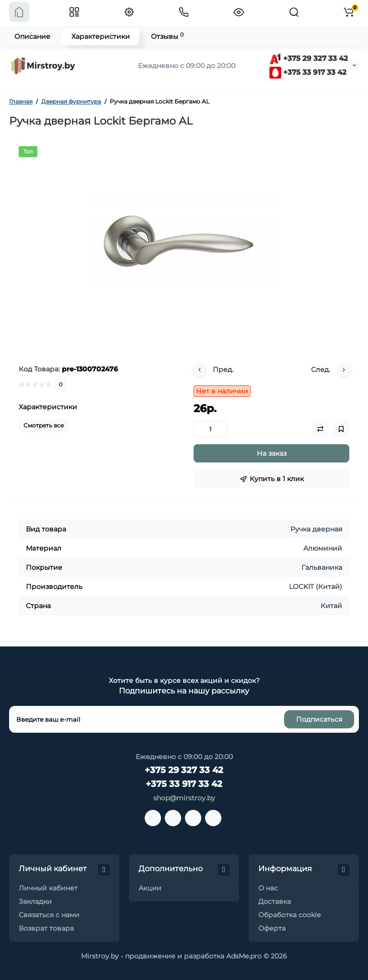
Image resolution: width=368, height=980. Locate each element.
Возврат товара (46, 928)
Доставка (275, 901)
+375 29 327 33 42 (309, 58)
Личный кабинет (48, 888)
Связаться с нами (49, 915)
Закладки (35, 901)
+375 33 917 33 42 (308, 72)
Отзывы (167, 36)
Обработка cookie (289, 915)
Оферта (272, 928)
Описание (32, 36)
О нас (268, 888)
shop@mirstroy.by (184, 798)
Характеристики (101, 36)
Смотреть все (44, 425)
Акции (150, 888)
